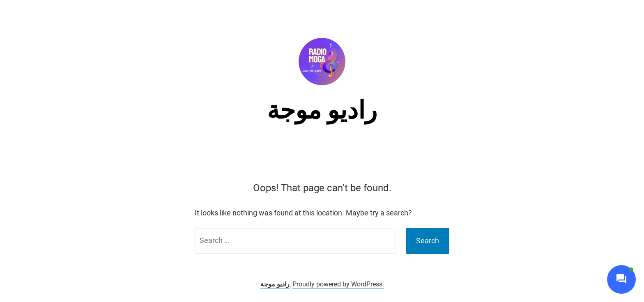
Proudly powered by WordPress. (338, 284)
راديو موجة (322, 110)
